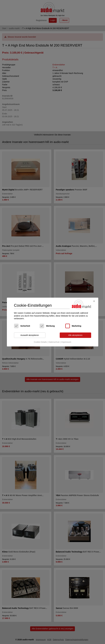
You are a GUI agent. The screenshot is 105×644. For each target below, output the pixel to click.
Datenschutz (54, 342)
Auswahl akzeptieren (30, 335)
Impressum (66, 342)
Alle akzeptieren (75, 335)
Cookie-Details (40, 342)
